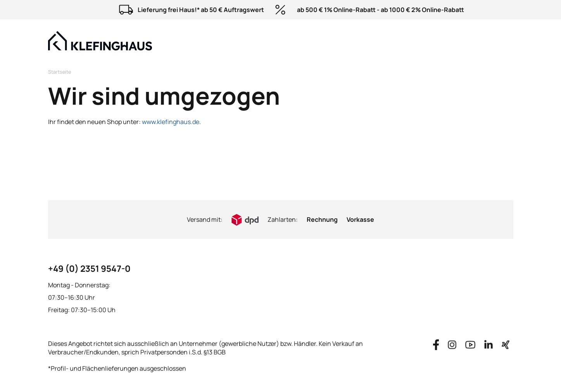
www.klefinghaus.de (171, 122)
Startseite (60, 72)
